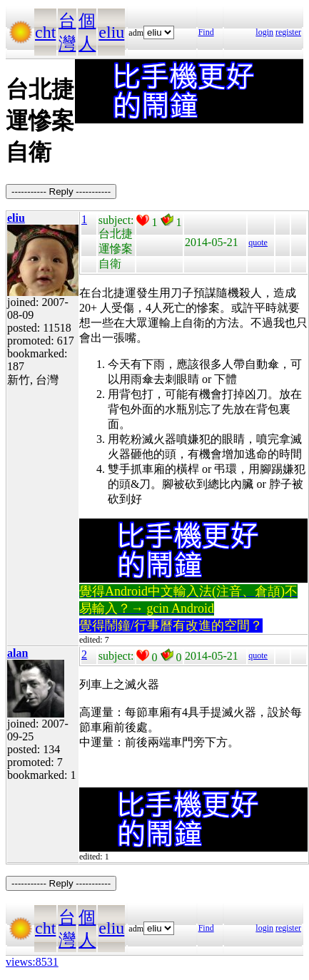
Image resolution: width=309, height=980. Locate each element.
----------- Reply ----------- (61, 192)
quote (258, 243)
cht (45, 32)
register (288, 32)
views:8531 (32, 962)
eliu (111, 32)
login (264, 32)
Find (206, 32)
